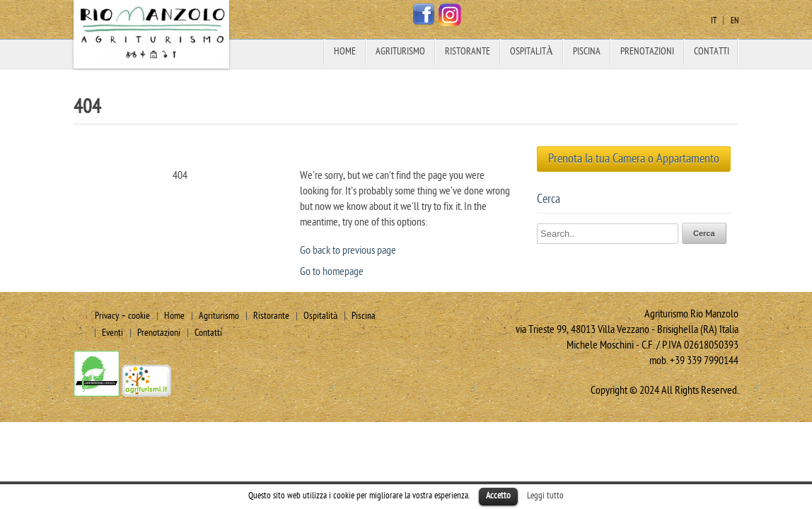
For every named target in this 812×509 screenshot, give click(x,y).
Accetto (498, 496)
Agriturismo (400, 51)
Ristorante (468, 51)
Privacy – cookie (122, 316)
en (735, 21)
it (714, 21)
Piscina (587, 51)
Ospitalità (532, 51)
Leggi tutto (545, 496)
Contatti (712, 51)
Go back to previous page (348, 250)
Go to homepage (332, 271)
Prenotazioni (647, 51)
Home (345, 51)
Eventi (112, 333)
